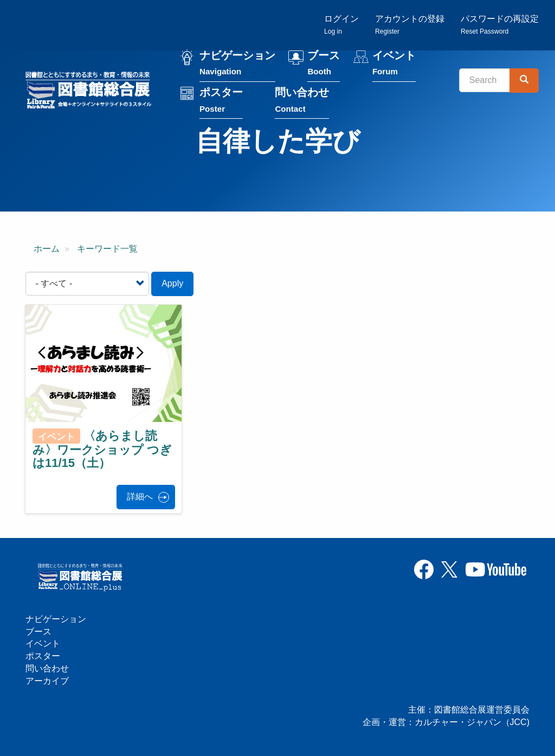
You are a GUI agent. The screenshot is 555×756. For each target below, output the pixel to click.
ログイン (341, 25)
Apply (172, 283)
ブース (324, 64)
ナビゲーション (237, 64)
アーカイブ (47, 681)
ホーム (47, 249)
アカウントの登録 (410, 25)
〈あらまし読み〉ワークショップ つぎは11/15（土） (102, 450)
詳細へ (140, 496)
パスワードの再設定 (500, 25)
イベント (394, 64)
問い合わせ (302, 101)
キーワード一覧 (107, 249)
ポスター (221, 101)
